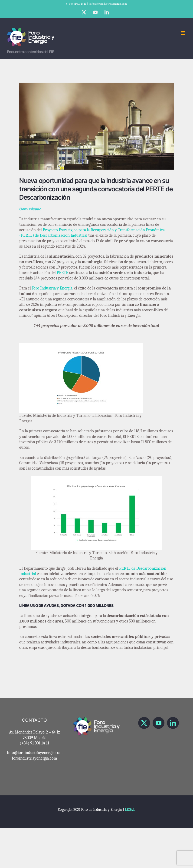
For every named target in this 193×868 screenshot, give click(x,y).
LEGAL (130, 810)
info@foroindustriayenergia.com (108, 4)
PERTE (63, 273)
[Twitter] (144, 723)
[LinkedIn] (173, 723)
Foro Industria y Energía (52, 288)
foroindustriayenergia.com (34, 758)
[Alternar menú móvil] (184, 33)
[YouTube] (159, 723)
